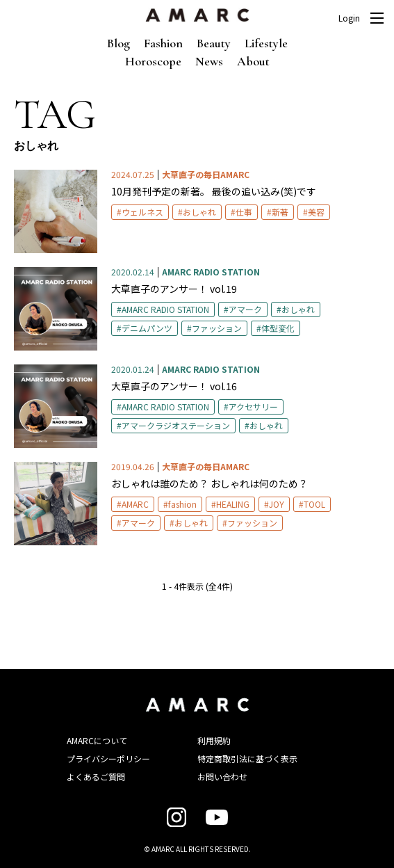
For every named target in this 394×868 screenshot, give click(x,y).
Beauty (214, 43)
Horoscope (153, 61)
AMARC (135, 504)
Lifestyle (266, 43)
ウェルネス (142, 212)
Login (349, 18)
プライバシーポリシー (108, 758)
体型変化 (278, 328)
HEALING (233, 504)
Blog (118, 43)
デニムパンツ (147, 328)
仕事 (244, 212)
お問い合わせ (222, 777)
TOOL (314, 504)
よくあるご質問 (96, 777)
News (209, 61)
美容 (316, 212)
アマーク (245, 309)
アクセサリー (253, 407)
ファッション (217, 328)
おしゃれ (199, 212)
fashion (182, 504)
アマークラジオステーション (176, 425)
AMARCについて (97, 740)
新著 (280, 212)
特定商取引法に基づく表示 (247, 758)
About (253, 61)
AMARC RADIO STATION (165, 309)
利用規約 (214, 740)
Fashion (163, 43)
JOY (277, 504)
